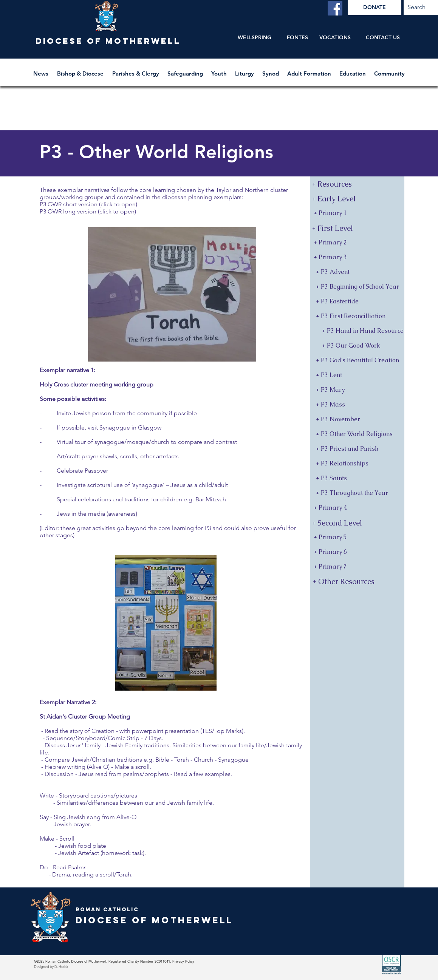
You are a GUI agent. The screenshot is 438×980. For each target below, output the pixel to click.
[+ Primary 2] (357, 243)
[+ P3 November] (357, 420)
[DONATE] (375, 8)
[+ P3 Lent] (357, 375)
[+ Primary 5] (357, 537)
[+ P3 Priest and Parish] (357, 449)
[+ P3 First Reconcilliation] (357, 316)
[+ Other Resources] (358, 581)
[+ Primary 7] (357, 567)
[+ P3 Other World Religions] (357, 434)
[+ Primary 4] (357, 508)
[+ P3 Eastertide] (357, 302)
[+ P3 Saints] (357, 478)
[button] (81, 70)
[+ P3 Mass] (357, 405)
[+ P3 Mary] (357, 390)
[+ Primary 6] (357, 552)
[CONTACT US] (383, 38)
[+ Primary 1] (357, 213)
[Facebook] (335, 8)
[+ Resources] (357, 184)
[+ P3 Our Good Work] (357, 346)
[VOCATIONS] (335, 38)
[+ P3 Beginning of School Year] (357, 287)
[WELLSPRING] (255, 38)
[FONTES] (297, 38)
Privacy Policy (183, 961)
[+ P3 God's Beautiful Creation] (357, 361)
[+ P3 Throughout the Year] (357, 493)
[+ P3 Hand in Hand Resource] (357, 331)
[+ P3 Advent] (357, 272)
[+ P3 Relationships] (357, 464)
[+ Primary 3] (357, 257)
